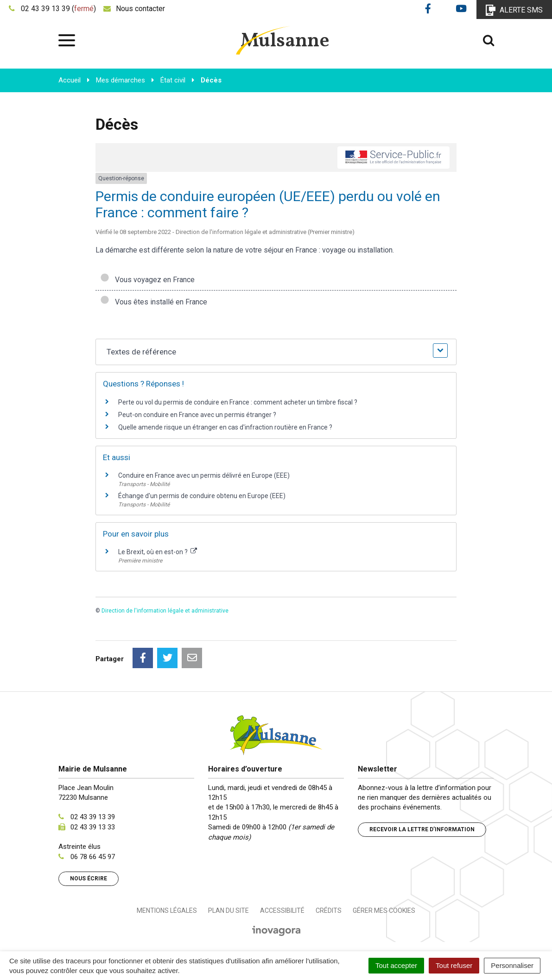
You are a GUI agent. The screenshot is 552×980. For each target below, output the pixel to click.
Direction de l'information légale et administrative (165, 611)
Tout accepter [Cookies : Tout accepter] (396, 965)
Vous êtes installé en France (154, 302)
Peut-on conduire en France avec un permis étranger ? (197, 415)
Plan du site (228, 910)
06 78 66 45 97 (93, 857)
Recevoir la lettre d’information (422, 829)
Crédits (329, 910)
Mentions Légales (167, 910)
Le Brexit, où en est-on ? (158, 552)
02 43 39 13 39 (93, 817)
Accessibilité (282, 910)
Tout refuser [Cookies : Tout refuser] (454, 965)
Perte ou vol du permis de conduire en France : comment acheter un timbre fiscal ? (238, 402)
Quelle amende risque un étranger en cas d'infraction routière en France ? (225, 427)
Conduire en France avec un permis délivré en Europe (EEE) (204, 475)
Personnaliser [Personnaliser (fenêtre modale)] (512, 965)
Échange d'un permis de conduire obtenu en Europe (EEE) (202, 496)
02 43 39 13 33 (93, 827)
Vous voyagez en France (147, 280)
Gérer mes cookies (384, 910)
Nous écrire (89, 879)
